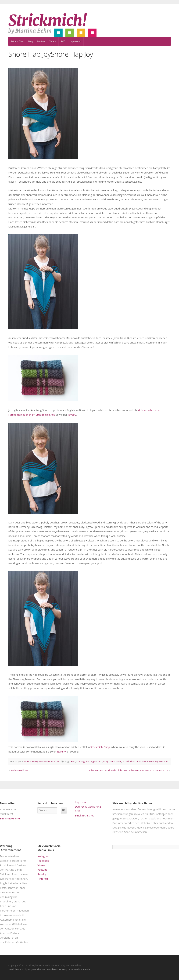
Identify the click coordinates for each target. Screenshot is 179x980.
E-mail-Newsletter (10, 818)
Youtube (42, 870)
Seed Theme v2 (16, 969)
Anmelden (86, 969)
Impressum (76, 41)
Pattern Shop (17, 41)
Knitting (80, 761)
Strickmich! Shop (100, 747)
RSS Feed (74, 969)
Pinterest (43, 879)
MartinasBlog (31, 761)
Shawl (126, 761)
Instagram (43, 856)
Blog (31, 41)
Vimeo (41, 865)
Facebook (43, 861)
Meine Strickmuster (49, 761)
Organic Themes (37, 969)
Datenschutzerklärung (88, 807)
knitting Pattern (94, 761)
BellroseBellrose (20, 770)
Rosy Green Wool (112, 761)
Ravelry (72, 415)
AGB (63, 41)
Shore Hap (135, 761)
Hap (73, 761)
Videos (53, 41)
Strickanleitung (150, 761)
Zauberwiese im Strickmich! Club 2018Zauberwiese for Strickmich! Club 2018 (128, 770)
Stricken (163, 761)
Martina (41, 41)
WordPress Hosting (57, 969)
